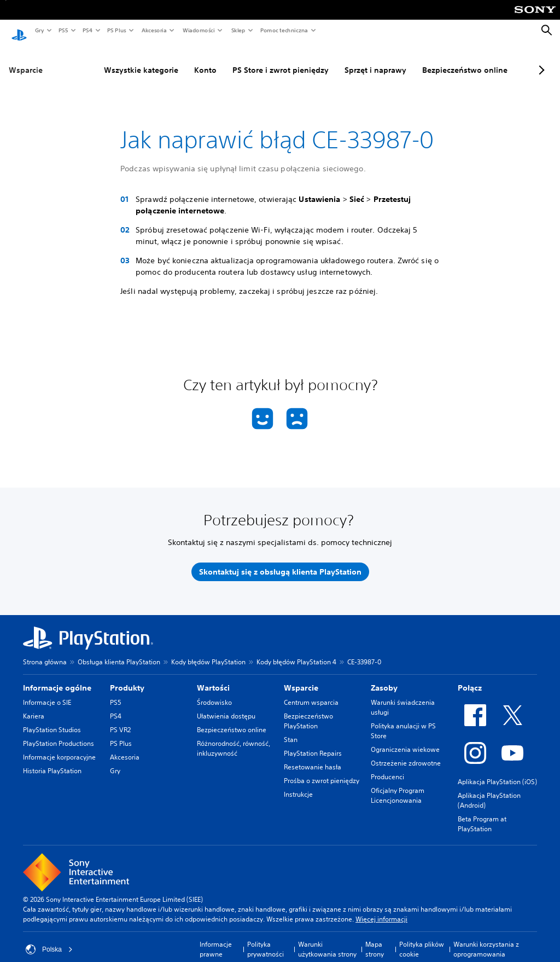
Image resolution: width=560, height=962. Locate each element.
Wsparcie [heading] (301, 677)
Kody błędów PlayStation (208, 651)
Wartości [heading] (213, 677)
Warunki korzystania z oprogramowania (486, 939)
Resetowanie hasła (313, 757)
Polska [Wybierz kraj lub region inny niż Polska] (49, 939)
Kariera (34, 706)
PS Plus (116, 30)
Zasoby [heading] (384, 677)
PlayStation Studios (52, 719)
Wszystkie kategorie (114, 60)
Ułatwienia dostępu (226, 706)
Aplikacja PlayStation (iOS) (497, 771)
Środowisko (214, 692)
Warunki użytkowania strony (327, 939)
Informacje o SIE (47, 692)
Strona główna (45, 651)
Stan (291, 729)
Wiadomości (198, 30)
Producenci (387, 766)
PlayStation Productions (59, 733)
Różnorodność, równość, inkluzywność (234, 738)
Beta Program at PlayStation (482, 813)
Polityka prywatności (266, 939)
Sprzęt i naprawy (349, 60)
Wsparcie (26, 60)
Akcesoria (154, 30)
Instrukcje (298, 784)
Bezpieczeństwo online (438, 60)
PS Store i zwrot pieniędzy (254, 60)
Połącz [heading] (470, 677)
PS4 (87, 30)
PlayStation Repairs (313, 743)
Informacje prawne (216, 939)
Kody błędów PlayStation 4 (296, 651)
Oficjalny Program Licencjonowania (398, 785)
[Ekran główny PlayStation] (19, 31)
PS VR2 (120, 719)
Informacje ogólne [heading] (57, 677)
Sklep (238, 30)
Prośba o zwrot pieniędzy (322, 770)
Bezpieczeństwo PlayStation (308, 711)
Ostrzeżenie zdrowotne (406, 753)
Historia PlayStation (52, 760)
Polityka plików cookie (422, 939)
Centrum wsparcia (311, 692)
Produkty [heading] (127, 677)
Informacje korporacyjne (59, 747)
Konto (179, 60)
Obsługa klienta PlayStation (119, 651)
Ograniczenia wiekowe (405, 739)
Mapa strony (375, 939)
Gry (39, 30)
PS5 (63, 30)
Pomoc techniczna (284, 30)
